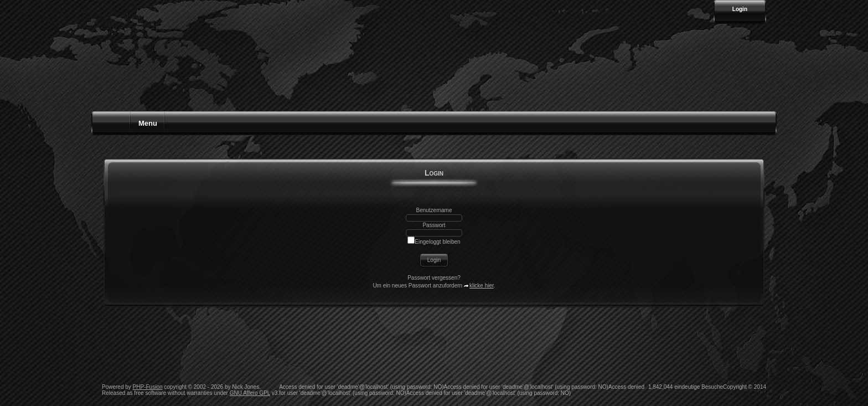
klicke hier (482, 286)
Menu (148, 123)
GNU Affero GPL (250, 393)
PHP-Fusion (148, 387)
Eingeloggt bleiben (434, 242)
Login (740, 9)
